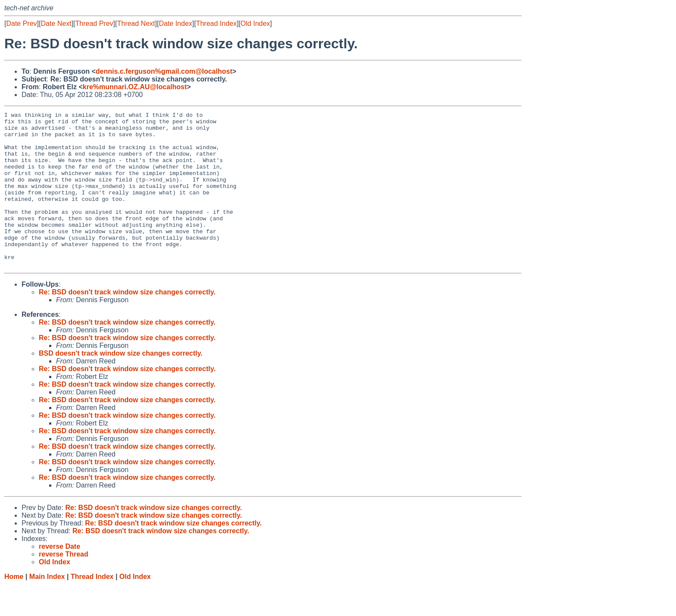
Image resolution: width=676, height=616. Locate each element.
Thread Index (216, 23)
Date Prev (21, 23)
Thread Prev (94, 23)
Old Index (255, 23)
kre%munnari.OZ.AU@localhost (135, 87)
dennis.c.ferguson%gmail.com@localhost (164, 71)
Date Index (175, 23)
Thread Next (136, 23)
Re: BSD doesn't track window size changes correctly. (127, 323)
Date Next (56, 23)
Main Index (47, 608)
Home (14, 608)
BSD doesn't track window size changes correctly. (121, 384)
